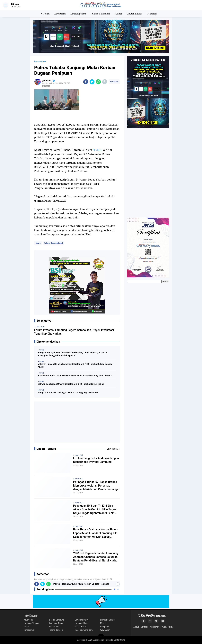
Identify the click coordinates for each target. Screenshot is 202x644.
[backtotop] (101, 637)
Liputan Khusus (134, 14)
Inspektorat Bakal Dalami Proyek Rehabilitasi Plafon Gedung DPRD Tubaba (75, 376)
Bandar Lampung (57, 620)
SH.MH (97, 150)
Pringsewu (105, 627)
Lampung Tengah (31, 623)
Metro (26, 627)
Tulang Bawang (56, 630)
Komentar (114, 82)
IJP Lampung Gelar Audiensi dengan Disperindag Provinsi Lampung (96, 460)
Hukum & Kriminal (100, 14)
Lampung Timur (56, 623)
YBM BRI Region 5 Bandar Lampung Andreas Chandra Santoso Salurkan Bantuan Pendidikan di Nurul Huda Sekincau (96, 557)
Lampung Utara (78, 14)
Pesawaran (54, 627)
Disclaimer (154, 627)
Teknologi (152, 14)
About (136, 627)
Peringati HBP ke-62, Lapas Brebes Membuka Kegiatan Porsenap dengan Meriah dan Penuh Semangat (96, 486)
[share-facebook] (86, 82)
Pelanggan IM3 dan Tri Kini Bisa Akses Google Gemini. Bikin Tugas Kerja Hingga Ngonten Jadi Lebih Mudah (95, 509)
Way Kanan (105, 630)
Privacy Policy (167, 627)
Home (37, 61)
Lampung (79, 455)
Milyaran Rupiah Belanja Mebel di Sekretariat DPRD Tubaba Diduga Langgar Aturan (75, 366)
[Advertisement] (77, 423)
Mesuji (103, 623)
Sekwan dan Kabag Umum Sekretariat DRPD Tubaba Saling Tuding (71, 384)
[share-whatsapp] (98, 82)
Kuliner (118, 14)
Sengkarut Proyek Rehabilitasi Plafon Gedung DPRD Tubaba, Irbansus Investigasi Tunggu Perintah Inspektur (72, 354)
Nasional (45, 14)
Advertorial (60, 14)
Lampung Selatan (108, 620)
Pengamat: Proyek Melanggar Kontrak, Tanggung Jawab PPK (68, 393)
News (38, 243)
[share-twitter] (92, 82)
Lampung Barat (81, 620)
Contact (144, 627)
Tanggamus (29, 630)
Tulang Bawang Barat (53, 243)
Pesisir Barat (80, 627)
